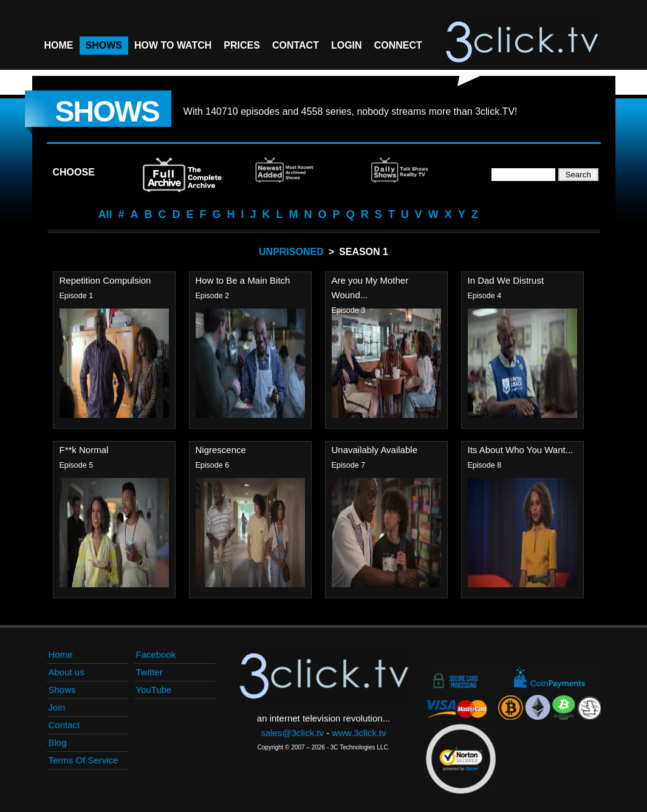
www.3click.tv (359, 733)
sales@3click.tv (292, 733)
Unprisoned (291, 252)
